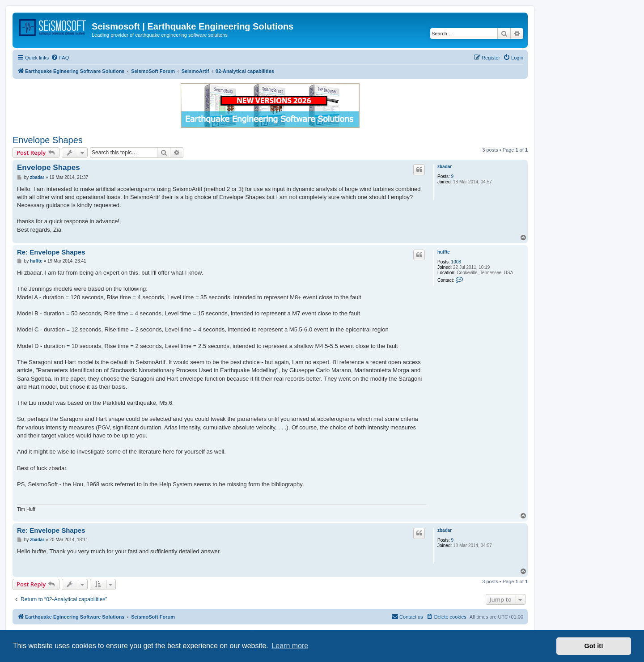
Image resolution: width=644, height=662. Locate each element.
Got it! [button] (594, 646)
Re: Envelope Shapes (51, 252)
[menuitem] (60, 58)
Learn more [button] (290, 646)
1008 (456, 262)
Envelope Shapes (48, 140)
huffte (444, 252)
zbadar (445, 167)
